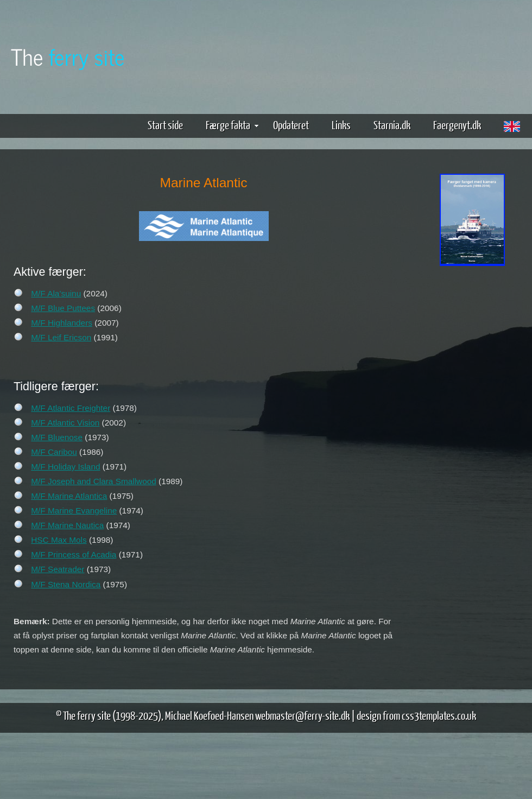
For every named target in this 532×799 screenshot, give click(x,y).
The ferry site (87, 715)
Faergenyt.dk (457, 125)
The (68, 56)
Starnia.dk (392, 125)
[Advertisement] (472, 439)
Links (341, 125)
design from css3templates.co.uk (416, 715)
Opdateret (291, 125)
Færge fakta (232, 125)
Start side (165, 125)
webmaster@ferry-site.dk (302, 715)
